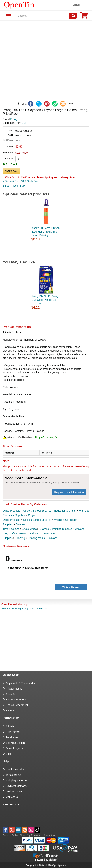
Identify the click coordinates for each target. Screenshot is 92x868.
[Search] (73, 16)
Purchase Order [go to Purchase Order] (15, 770)
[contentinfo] (19, 5)
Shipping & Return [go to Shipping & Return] (16, 780)
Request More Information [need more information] (69, 492)
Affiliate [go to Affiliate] (10, 726)
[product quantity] (23, 159)
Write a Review (71, 587)
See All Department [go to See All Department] (17, 705)
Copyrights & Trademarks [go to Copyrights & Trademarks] (20, 683)
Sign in (76, 5)
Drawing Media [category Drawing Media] (36, 538)
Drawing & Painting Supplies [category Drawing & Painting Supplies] (56, 529)
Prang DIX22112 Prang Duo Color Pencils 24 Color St (45, 300)
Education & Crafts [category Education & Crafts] (65, 511)
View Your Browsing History (15, 609)
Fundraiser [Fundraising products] (12, 737)
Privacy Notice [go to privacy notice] (14, 689)
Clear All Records (39, 609)
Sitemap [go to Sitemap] (11, 711)
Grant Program (14, 748)
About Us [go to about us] (11, 694)
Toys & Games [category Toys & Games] (11, 529)
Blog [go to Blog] (8, 754)
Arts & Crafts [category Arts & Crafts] (29, 529)
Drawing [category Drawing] (20, 538)
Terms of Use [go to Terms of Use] (13, 775)
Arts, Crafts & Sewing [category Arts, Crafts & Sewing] (15, 533)
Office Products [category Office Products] (11, 511)
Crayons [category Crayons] (33, 515)
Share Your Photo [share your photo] (16, 700)
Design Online (14, 791)
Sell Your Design (15, 743)
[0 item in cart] (84, 17)
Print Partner (13, 732)
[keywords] (43, 16)
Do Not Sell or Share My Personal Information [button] (29, 835)
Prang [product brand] (14, 119)
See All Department (8, 16)
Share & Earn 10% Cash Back (21, 181)
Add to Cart (12, 171)
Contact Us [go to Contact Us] (12, 797)
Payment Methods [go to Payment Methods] (16, 786)
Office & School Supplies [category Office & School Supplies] (37, 511)
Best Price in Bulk (14, 186)
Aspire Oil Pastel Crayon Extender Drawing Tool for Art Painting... (46, 232)
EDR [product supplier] (25, 123)
